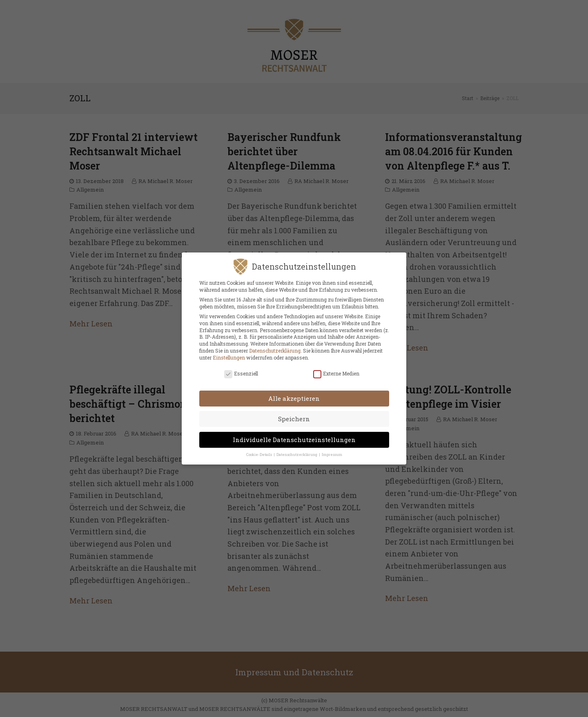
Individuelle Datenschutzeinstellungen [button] (294, 434)
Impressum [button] (332, 450)
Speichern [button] (294, 414)
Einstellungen (229, 352)
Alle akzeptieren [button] (294, 393)
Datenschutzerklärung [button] (297, 450)
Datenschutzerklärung (275, 345)
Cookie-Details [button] (259, 450)
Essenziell (241, 368)
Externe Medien (336, 368)
